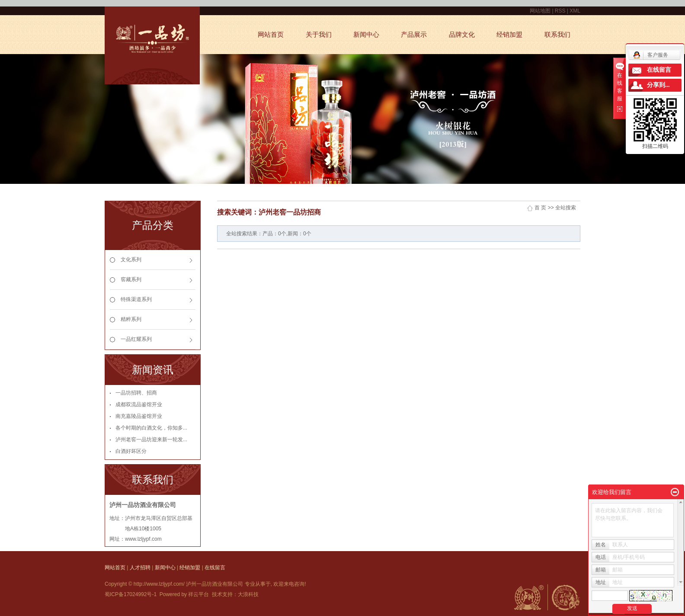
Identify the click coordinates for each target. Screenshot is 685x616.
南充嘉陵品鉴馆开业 (139, 416)
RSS (560, 11)
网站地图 (541, 11)
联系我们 (557, 35)
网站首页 (271, 35)
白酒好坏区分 (131, 451)
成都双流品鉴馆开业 (139, 404)
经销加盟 (509, 35)
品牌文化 (462, 35)
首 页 (540, 208)
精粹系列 (131, 319)
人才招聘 (140, 568)
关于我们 (319, 35)
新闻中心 (366, 35)
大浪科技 (248, 594)
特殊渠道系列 (136, 299)
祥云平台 (198, 594)
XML (575, 11)
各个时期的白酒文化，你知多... (151, 428)
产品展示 (414, 35)
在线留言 (215, 568)
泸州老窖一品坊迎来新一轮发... (151, 440)
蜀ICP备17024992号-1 (131, 594)
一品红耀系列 (136, 339)
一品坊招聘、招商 (136, 393)
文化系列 (131, 260)
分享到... (658, 85)
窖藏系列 (131, 279)
